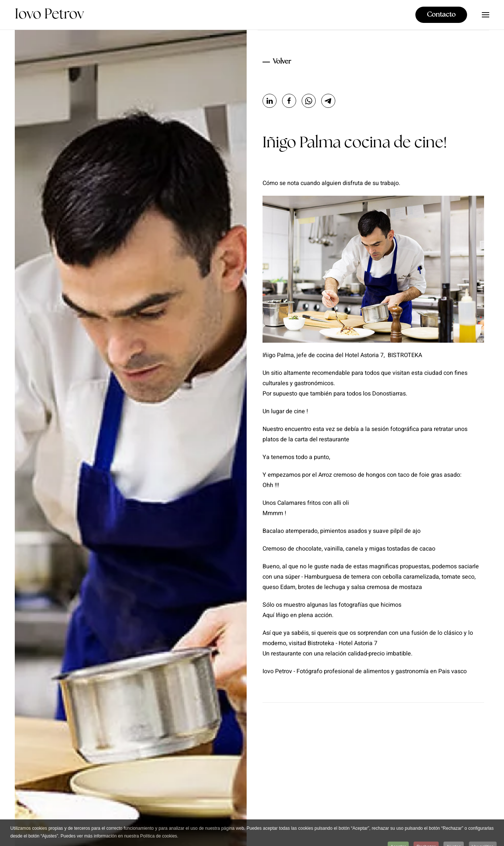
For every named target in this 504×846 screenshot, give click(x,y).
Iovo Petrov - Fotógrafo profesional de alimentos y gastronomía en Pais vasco (365, 671)
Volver (282, 62)
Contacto (441, 15)
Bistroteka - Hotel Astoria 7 (342, 643)
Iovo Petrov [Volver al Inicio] (49, 15)
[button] (486, 15)
